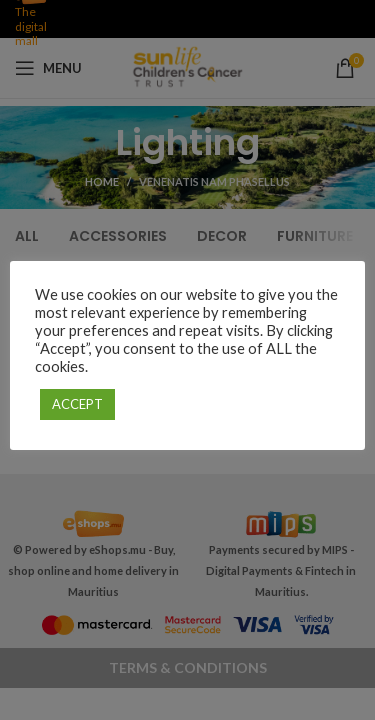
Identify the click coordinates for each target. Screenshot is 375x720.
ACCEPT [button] (77, 404)
